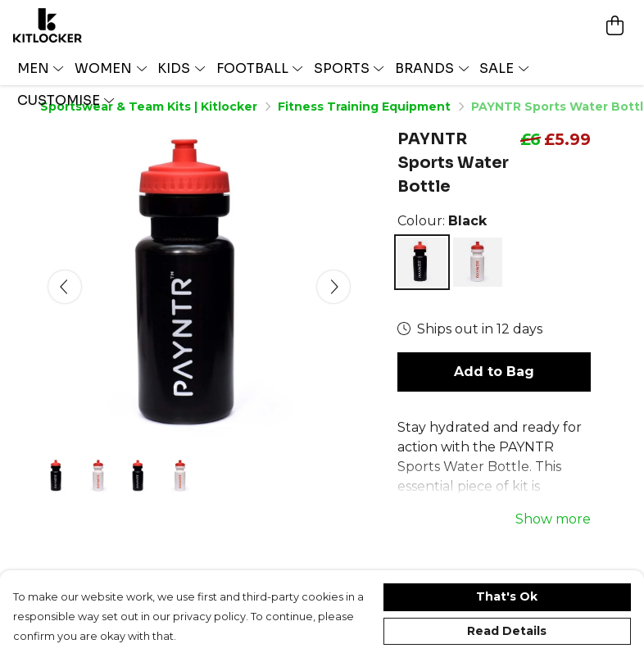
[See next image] (333, 287)
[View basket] (615, 25)
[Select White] (478, 262)
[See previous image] (65, 287)
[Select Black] (422, 262)
